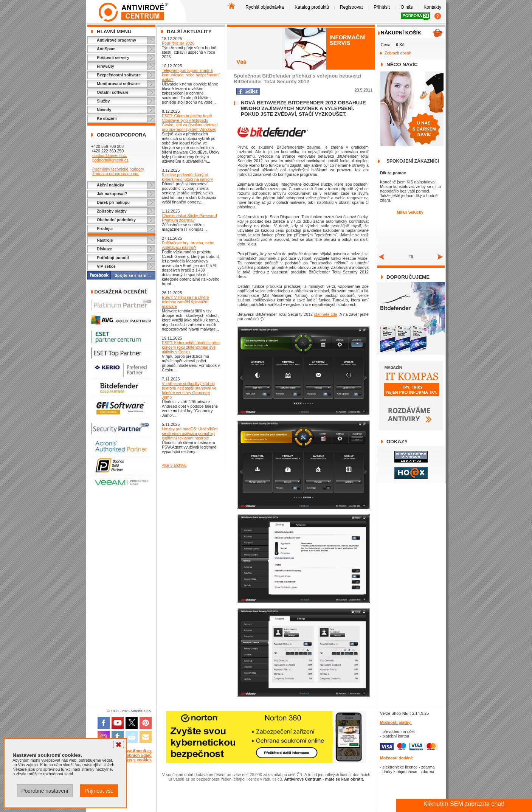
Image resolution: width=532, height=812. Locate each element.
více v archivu (174, 465)
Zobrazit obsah (398, 53)
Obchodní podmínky (116, 220)
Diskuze (104, 249)
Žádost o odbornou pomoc (116, 174)
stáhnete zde (326, 314)
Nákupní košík (401, 33)
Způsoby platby (112, 211)
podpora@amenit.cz (110, 160)
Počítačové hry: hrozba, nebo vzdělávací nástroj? (188, 245)
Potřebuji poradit (113, 258)
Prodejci (105, 228)
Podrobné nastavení (45, 791)
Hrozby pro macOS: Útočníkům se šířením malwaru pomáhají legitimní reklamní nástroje (190, 433)
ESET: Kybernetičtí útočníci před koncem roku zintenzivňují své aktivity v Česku (191, 347)
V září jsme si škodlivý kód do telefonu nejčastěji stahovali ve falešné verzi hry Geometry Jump (189, 390)
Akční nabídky (110, 185)
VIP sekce (106, 266)
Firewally (105, 66)
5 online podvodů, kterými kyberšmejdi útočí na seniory (187, 177)
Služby (103, 101)
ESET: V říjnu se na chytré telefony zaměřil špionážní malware (185, 302)
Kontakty (432, 7)
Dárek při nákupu (113, 202)
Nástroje (105, 240)
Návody (104, 110)
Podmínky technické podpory (118, 169)
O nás (407, 7)
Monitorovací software (118, 84)
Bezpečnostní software (119, 75)
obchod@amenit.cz (109, 155)
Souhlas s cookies (134, 760)
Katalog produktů (312, 7)
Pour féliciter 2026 (178, 43)
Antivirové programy (116, 40)
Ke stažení (107, 118)
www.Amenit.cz (137, 751)
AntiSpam (106, 49)
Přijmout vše (99, 791)
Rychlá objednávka (264, 7)
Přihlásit (382, 7)
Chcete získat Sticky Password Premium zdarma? (189, 218)
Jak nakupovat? (112, 194)
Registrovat (351, 7)
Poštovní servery (113, 57)
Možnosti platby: (396, 722)
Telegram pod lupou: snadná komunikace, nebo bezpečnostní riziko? (191, 75)
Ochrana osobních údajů (128, 755)
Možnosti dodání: (397, 758)
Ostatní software (113, 92)
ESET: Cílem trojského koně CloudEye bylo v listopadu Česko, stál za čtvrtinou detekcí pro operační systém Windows (190, 123)
